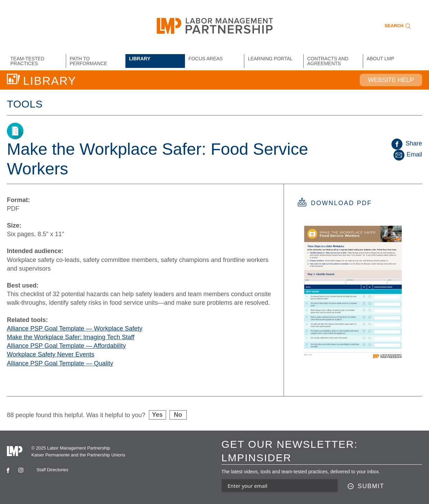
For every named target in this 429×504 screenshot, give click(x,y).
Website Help (391, 80)
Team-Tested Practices (27, 61)
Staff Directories (52, 470)
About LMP (381, 59)
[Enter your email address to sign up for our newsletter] (280, 486)
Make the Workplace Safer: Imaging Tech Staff (71, 337)
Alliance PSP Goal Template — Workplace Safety (75, 329)
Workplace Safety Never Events (51, 354)
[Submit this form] (366, 486)
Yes (157, 415)
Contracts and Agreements (328, 61)
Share (407, 143)
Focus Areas (206, 59)
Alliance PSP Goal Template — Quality (60, 363)
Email (407, 154)
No (178, 415)
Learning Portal (270, 59)
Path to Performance (88, 61)
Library (140, 59)
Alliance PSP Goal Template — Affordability (66, 346)
